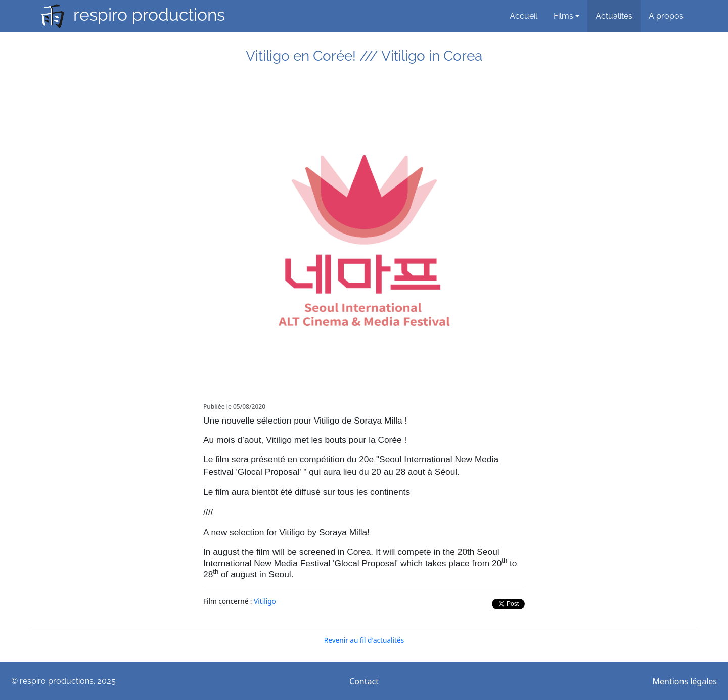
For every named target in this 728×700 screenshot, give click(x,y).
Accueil (524, 16)
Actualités (614, 16)
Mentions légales (685, 681)
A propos (666, 16)
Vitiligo (265, 601)
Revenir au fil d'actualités (364, 640)
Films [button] (563, 16)
